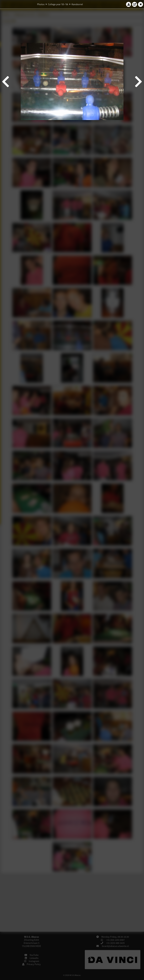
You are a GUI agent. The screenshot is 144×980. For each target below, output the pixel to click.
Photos (41, 4)
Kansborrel (77, 4)
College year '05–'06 (58, 4)
